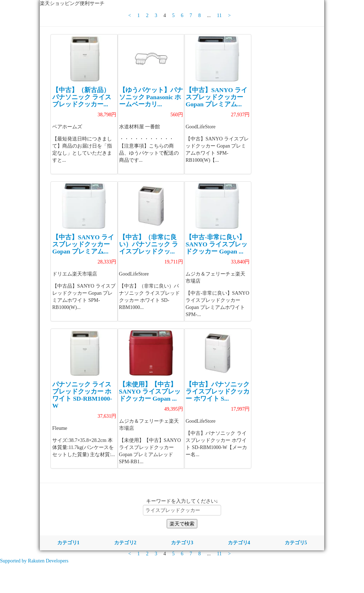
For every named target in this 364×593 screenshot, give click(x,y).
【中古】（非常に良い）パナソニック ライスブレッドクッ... (149, 244)
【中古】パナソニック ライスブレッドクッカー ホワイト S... (218, 391)
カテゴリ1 (68, 543)
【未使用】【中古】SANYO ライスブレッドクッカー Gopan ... (150, 391)
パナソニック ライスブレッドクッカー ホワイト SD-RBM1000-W (82, 395)
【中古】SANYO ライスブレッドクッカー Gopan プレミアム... (216, 97)
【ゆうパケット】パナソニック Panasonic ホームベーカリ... (151, 97)
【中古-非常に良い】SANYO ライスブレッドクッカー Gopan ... (216, 244)
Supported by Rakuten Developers (34, 561)
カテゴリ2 (125, 543)
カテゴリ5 (296, 543)
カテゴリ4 (239, 543)
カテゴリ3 (182, 543)
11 (219, 15)
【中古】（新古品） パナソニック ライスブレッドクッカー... (82, 97)
